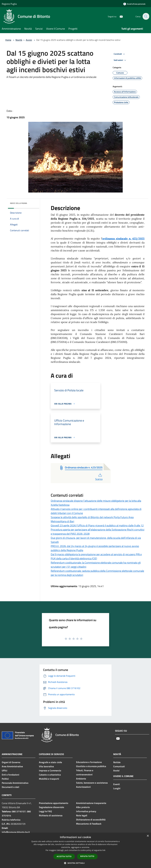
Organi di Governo (11, 762)
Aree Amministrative (12, 766)
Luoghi (117, 788)
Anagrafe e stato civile (50, 762)
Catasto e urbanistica (50, 775)
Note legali (82, 815)
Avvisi (29, 40)
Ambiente (81, 779)
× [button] (148, 836)
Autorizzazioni (83, 787)
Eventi (116, 784)
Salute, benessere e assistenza (92, 783)
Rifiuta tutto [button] (87, 856)
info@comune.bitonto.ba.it (16, 832)
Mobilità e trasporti (49, 779)
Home (8, 40)
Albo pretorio (83, 807)
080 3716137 (19, 811)
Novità (19, 40)
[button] (75, 863)
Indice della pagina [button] (19, 203)
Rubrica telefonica (11, 820)
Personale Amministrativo (15, 783)
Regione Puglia (9, 4)
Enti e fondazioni (10, 775)
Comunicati (119, 766)
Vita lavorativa (46, 766)
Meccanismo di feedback (89, 824)
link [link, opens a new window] (104, 850)
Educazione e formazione (89, 762)
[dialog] (75, 850)
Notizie (117, 762)
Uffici (4, 770)
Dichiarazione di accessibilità (91, 820)
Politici (5, 779)
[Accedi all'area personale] (134, 4)
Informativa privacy (86, 811)
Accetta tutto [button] (64, 856)
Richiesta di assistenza (51, 815)
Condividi (120, 54)
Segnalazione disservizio (52, 807)
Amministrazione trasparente (91, 803)
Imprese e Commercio (50, 770)
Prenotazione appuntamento (54, 803)
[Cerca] (146, 16)
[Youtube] (119, 16)
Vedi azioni (120, 60)
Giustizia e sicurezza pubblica (91, 766)
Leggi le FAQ (45, 811)
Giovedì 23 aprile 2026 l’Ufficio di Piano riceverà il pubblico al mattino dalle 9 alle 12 (97, 525)
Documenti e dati (10, 787)
